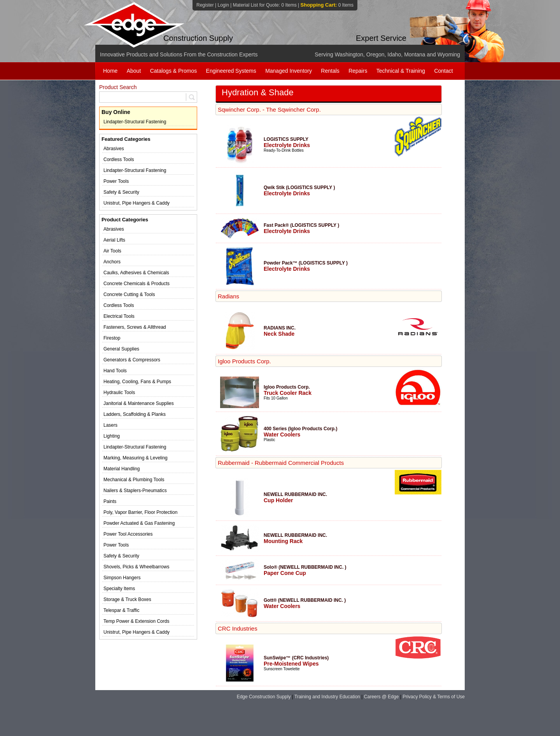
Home (110, 71)
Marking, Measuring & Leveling (136, 458)
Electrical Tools (119, 316)
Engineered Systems (231, 71)
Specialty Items (119, 589)
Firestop (112, 338)
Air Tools (112, 251)
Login (223, 5)
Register (205, 5)
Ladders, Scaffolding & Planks (135, 414)
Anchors (112, 262)
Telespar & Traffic (121, 610)
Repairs (358, 71)
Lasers (110, 425)
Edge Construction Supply (264, 697)
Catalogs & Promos (174, 71)
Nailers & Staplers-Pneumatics (135, 491)
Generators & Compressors (132, 360)
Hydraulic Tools (119, 393)
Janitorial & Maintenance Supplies (139, 403)
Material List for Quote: (265, 5)
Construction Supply (198, 38)
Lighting (112, 436)
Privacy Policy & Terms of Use (434, 697)
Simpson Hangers (122, 578)
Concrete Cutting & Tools (129, 294)
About (134, 71)
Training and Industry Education (327, 697)
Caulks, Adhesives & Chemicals (136, 273)
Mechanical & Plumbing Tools (134, 480)
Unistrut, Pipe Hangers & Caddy (136, 203)
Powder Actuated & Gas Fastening (139, 523)
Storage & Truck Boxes (127, 599)
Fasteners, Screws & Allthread (135, 327)
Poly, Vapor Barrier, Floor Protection (140, 512)
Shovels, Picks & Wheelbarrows (136, 567)
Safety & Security (121, 192)
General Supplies (121, 349)
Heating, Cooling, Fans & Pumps (137, 382)
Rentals (330, 71)
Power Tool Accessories (128, 534)
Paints (110, 501)
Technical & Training (401, 71)
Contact (443, 71)
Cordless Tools (119, 159)
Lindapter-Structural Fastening (135, 122)
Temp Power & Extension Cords (136, 621)
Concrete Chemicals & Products (136, 284)
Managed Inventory (289, 71)
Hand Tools (115, 371)
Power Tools (116, 181)
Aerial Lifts (114, 240)
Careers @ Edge (381, 697)
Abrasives (114, 149)
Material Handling (122, 469)
